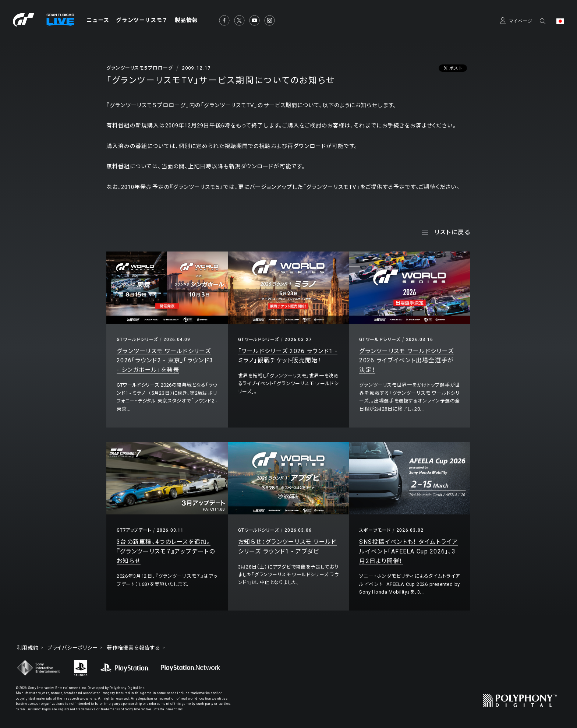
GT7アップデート (134, 530)
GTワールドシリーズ (137, 340)
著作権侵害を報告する (134, 648)
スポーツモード (375, 530)
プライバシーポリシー (73, 648)
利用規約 (28, 648)
